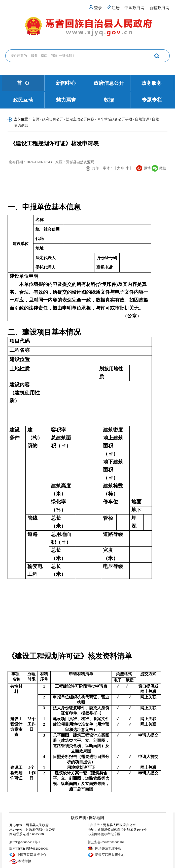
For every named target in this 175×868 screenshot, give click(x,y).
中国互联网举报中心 (32, 855)
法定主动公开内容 (80, 119)
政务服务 (152, 83)
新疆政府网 (159, 8)
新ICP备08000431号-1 (25, 842)
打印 (96, 168)
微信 (163, 168)
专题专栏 (152, 100)
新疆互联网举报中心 (110, 855)
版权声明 (79, 818)
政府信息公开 (109, 83)
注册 (116, 8)
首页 (36, 119)
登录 (98, 8)
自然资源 (142, 119)
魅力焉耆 (66, 100)
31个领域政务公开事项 (115, 119)
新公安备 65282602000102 (106, 842)
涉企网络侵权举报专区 (104, 834)
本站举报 (25, 861)
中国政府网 (134, 8)
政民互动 (23, 100)
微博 (147, 168)
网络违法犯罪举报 (108, 848)
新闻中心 (66, 83)
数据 (109, 100)
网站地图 (96, 818)
